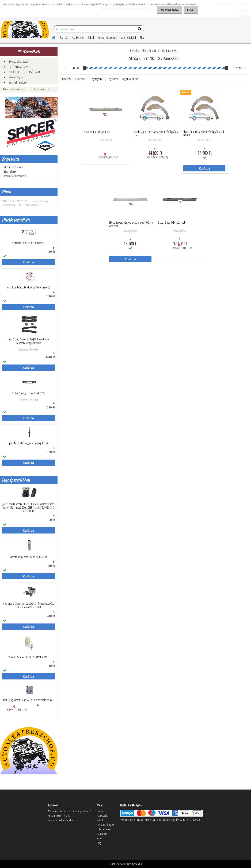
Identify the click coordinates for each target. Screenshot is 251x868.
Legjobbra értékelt (131, 79)
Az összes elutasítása (168, 10)
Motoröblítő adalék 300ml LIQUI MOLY (28, 557)
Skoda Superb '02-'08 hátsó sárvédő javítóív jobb (156, 134)
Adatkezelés (78, 37)
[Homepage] (52, 37)
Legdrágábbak (97, 79)
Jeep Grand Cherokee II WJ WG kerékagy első (28, 287)
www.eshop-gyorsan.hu (131, 864)
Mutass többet (42, 89)
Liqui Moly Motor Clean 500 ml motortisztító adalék (28, 700)
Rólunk (91, 37)
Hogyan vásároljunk (107, 37)
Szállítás (64, 37)
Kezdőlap (135, 51)
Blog (142, 37)
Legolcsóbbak (81, 79)
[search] (140, 30)
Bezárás (190, 10)
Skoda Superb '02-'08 (153, 51)
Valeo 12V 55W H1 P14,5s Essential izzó (28, 657)
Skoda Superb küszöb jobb (172, 223)
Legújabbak (113, 79)
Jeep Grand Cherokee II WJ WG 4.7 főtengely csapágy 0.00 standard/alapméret (28, 605)
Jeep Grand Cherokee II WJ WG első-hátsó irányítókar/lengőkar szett (28, 341)
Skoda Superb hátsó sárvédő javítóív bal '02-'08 (203, 134)
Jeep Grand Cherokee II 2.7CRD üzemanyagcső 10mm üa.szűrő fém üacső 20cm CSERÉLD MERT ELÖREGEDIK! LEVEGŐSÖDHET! (28, 508)
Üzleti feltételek (128, 37)
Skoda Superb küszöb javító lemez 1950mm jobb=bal (131, 224)
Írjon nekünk (10, 171)
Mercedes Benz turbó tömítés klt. (28, 243)
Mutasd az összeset (13, 89)
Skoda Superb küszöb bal (97, 132)
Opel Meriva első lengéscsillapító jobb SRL (28, 443)
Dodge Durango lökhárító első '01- (28, 393)
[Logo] (25, 29)
